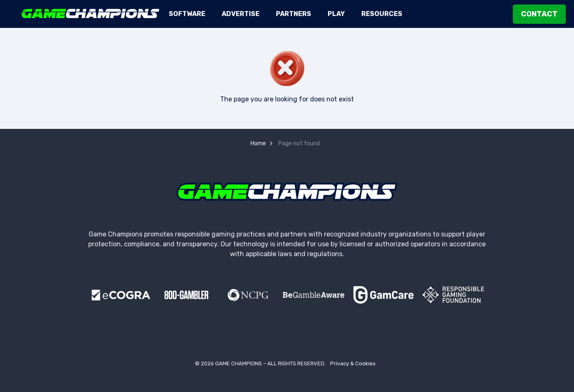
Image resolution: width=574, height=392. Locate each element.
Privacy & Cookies (353, 363)
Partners (294, 14)
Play (336, 14)
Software (187, 14)
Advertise (241, 14)
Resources (382, 14)
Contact (539, 14)
